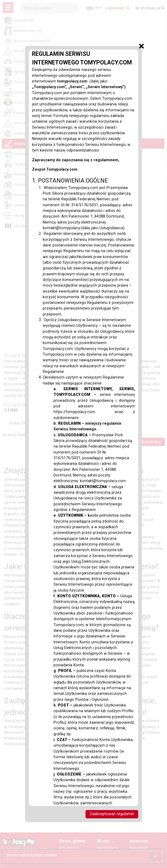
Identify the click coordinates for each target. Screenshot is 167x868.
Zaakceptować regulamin (112, 814)
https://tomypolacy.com (84, 412)
